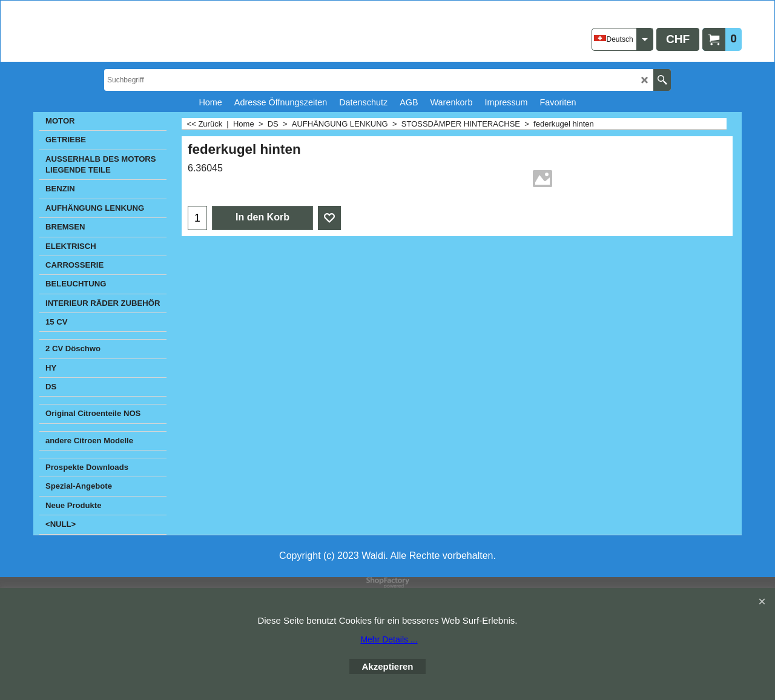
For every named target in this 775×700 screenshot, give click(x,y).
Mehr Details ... (389, 639)
